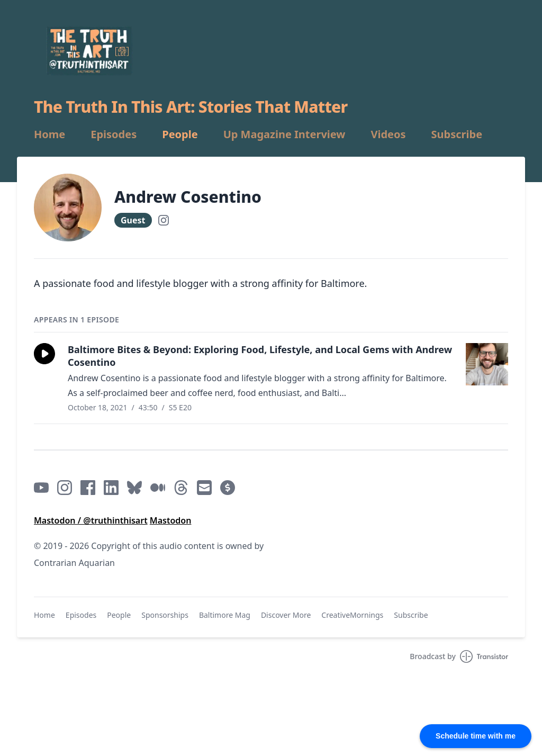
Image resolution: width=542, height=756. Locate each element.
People (180, 134)
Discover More (286, 615)
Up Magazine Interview (284, 134)
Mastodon (171, 520)
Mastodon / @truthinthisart (91, 520)
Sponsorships (165, 615)
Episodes (114, 134)
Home (49, 134)
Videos (388, 134)
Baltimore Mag (225, 615)
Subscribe (457, 134)
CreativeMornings (352, 615)
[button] (44, 354)
